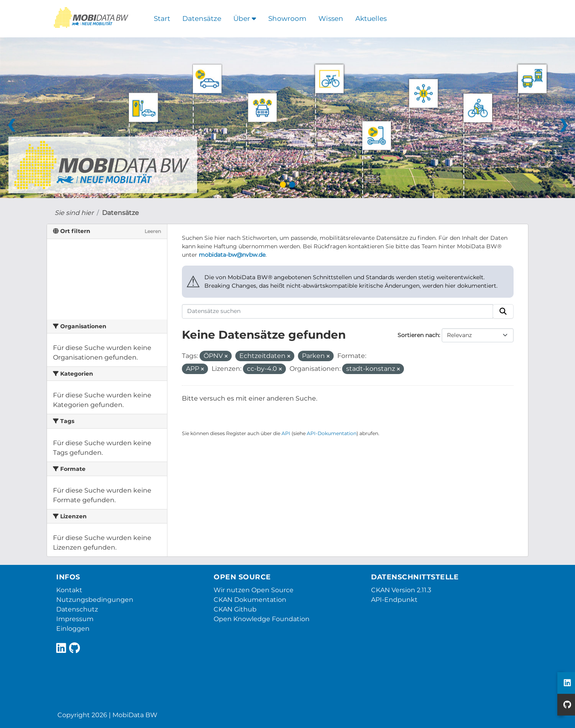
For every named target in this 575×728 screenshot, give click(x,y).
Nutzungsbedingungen (95, 600)
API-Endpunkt (394, 600)
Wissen (331, 18)
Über (245, 18)
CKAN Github (235, 609)
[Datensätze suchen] (338, 311)
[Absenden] (503, 311)
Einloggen (73, 629)
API (286, 433)
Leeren (153, 231)
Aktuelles (371, 18)
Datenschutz (77, 609)
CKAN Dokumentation (250, 600)
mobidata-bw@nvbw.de (232, 255)
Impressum (75, 619)
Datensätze (202, 18)
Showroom (287, 18)
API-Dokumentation (332, 433)
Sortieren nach (418, 335)
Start (162, 18)
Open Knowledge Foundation (262, 619)
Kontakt (69, 590)
